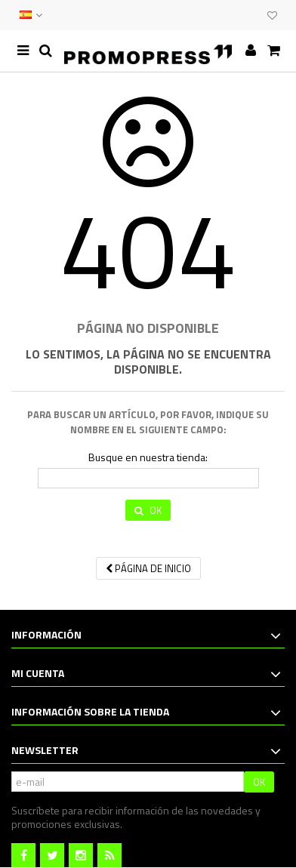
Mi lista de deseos (272, 16)
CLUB (252, 15)
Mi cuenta (38, 673)
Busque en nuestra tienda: (148, 457)
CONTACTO (222, 15)
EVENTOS (237, 15)
